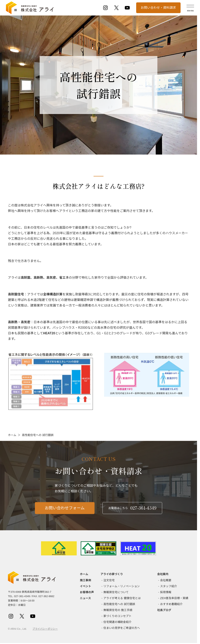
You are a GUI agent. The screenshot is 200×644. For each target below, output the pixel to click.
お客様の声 (87, 592)
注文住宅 (109, 580)
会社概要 (166, 580)
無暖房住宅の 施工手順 (118, 610)
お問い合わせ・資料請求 (158, 8)
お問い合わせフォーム (65, 511)
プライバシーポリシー (45, 629)
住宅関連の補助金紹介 (118, 622)
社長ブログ (164, 610)
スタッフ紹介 (169, 586)
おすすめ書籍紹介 (171, 604)
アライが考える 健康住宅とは (122, 598)
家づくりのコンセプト (118, 616)
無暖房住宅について (116, 592)
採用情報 (166, 592)
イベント (86, 586)
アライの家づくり (112, 574)
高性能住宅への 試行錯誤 (119, 604)
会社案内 (163, 574)
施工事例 (86, 580)
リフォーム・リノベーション (122, 586)
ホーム (12, 435)
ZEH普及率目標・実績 (174, 598)
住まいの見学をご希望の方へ (122, 628)
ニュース (85, 598)
